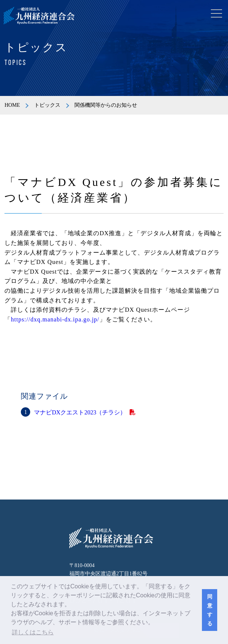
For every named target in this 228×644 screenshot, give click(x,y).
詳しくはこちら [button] (33, 632)
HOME (12, 105)
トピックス (47, 105)
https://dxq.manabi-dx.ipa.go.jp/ (55, 319)
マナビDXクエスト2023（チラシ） (80, 412)
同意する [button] (210, 610)
